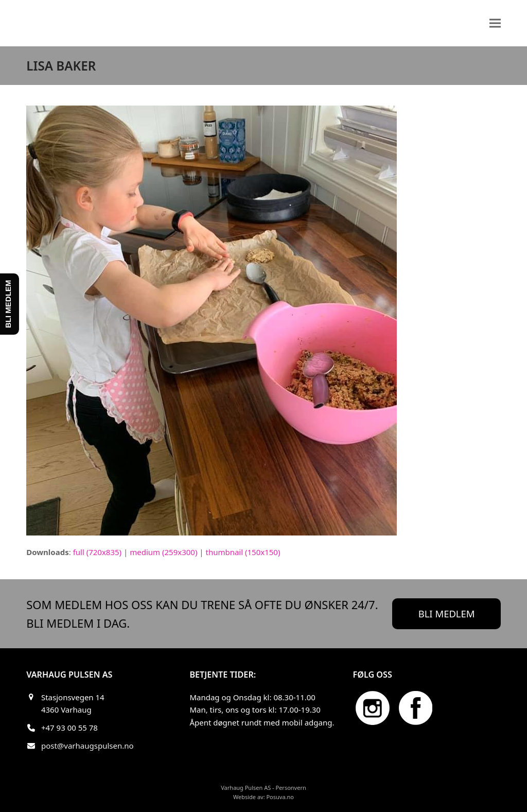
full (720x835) (98, 552)
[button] (495, 23)
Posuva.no (280, 797)
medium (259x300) (163, 552)
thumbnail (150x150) (243, 552)
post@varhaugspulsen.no (87, 746)
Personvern (291, 788)
